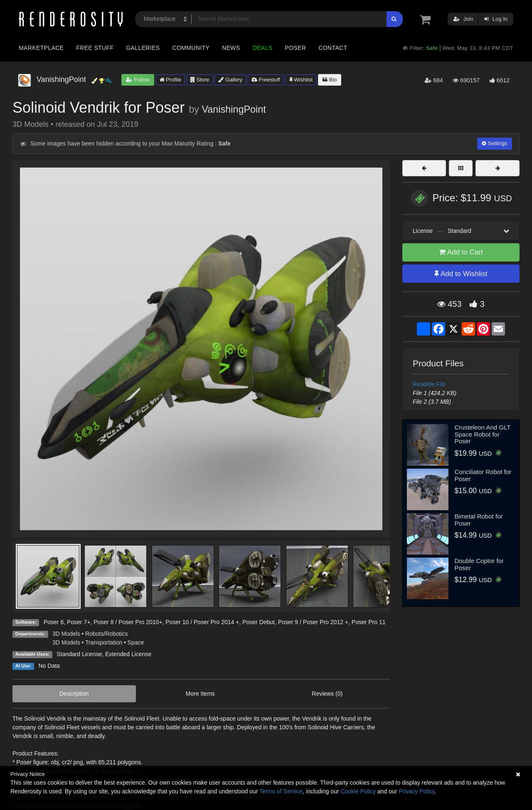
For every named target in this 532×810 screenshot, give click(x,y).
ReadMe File (429, 384)
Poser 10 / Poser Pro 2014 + (202, 622)
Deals (263, 48)
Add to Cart (461, 252)
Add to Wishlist (461, 274)
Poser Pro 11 (369, 622)
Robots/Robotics (107, 634)
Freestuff (266, 80)
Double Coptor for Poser (479, 564)
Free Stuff (95, 48)
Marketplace (41, 48)
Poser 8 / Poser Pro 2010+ (128, 622)
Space (136, 642)
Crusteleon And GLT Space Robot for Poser (483, 434)
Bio (330, 80)
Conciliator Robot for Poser (483, 475)
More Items (200, 694)
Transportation (104, 642)
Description (74, 694)
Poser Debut (259, 622)
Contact (333, 48)
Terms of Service (281, 791)
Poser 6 (54, 622)
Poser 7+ (79, 622)
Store (200, 80)
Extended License (128, 654)
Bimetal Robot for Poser (479, 520)
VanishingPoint (234, 109)
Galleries (143, 48)
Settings (495, 143)
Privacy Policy (416, 791)
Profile (170, 80)
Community (191, 48)
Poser (295, 48)
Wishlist (301, 80)
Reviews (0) (327, 694)
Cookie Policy (358, 791)
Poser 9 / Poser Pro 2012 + (313, 622)
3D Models (66, 634)
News (231, 48)
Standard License (79, 654)
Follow (138, 80)
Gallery (230, 80)
